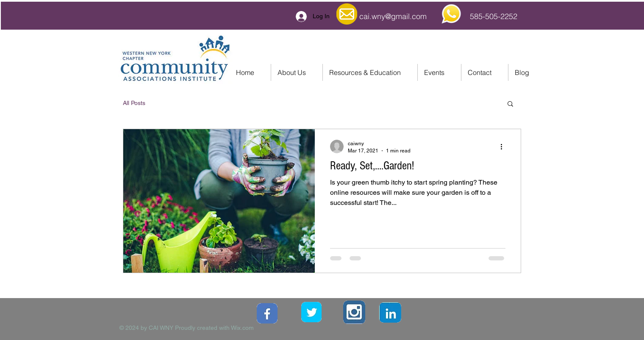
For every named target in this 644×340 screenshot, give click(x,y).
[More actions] (504, 147)
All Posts (134, 103)
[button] (510, 104)
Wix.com (242, 328)
